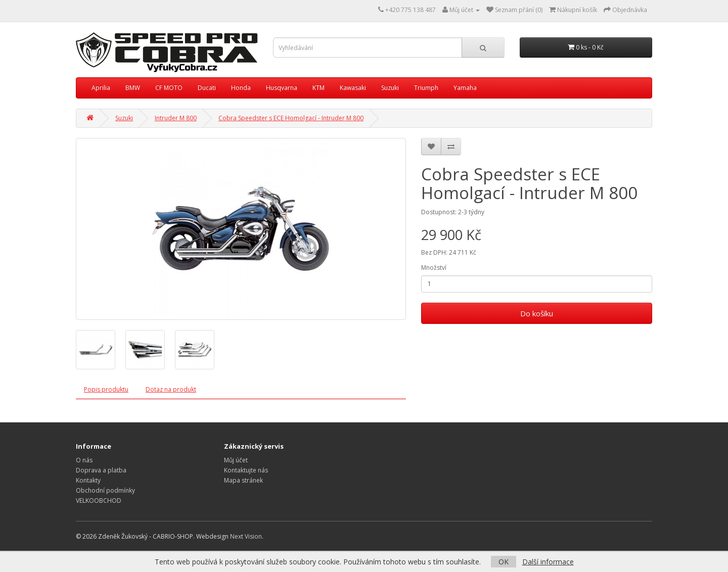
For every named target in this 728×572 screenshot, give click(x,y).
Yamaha (465, 88)
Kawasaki (353, 88)
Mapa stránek (243, 480)
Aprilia (101, 88)
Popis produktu (106, 389)
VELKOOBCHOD (99, 501)
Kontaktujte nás (246, 470)
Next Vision (246, 536)
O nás (84, 460)
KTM (318, 88)
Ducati (207, 88)
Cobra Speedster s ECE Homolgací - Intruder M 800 (291, 118)
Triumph (426, 88)
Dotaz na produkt (171, 389)
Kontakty (88, 480)
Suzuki (390, 88)
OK (504, 562)
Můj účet (236, 460)
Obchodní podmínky (105, 490)
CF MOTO (169, 88)
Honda (241, 88)
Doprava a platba (101, 470)
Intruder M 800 (176, 118)
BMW (133, 88)
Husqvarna (282, 88)
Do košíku (537, 313)
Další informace (548, 562)
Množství (434, 268)
